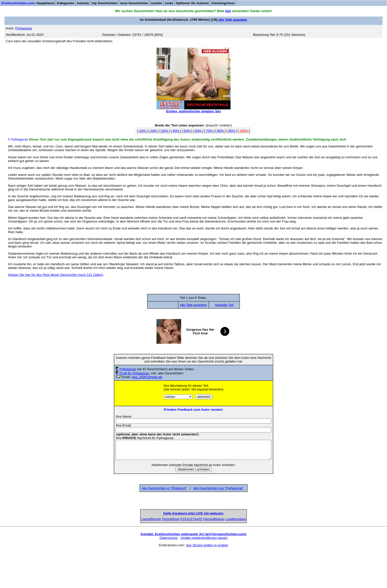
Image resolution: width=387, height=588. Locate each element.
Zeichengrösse (223, 3)
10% (142, 131)
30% (165, 131)
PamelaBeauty (232, 556)
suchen (157, 3)
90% (232, 131)
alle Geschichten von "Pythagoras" (218, 488)
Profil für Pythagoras (134, 373)
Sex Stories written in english (207, 582)
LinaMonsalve (270, 556)
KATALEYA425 (193, 556)
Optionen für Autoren (192, 3)
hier (228, 11)
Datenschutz (169, 575)
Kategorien (66, 3)
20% (154, 131)
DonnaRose (155, 556)
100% (244, 131)
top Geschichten (105, 3)
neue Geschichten (134, 3)
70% (209, 131)
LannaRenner (118, 556)
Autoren (83, 3)
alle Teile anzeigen (233, 20)
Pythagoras (128, 369)
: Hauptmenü (28, 3)
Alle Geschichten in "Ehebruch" (164, 488)
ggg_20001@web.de (147, 377)
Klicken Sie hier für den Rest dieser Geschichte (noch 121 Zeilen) (56, 275)
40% (176, 131)
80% (220, 131)
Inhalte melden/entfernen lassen (204, 575)
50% (187, 131)
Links (169, 3)
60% (198, 131)
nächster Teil (224, 305)
